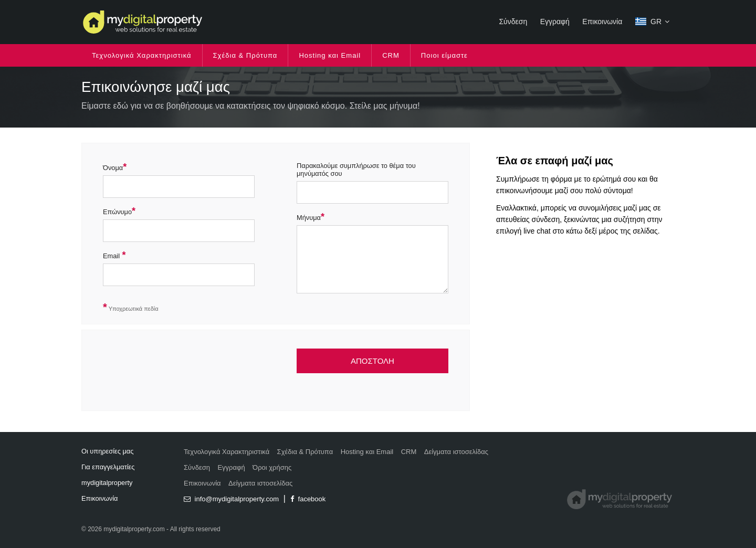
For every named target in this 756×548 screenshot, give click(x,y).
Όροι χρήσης (272, 467)
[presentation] (183, 374)
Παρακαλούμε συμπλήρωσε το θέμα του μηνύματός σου (356, 170)
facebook (308, 499)
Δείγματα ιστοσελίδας (456, 452)
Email (111, 256)
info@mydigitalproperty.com (231, 499)
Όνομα (113, 168)
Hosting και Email (330, 55)
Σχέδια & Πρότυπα (245, 55)
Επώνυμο (117, 212)
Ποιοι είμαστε (444, 55)
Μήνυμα (309, 218)
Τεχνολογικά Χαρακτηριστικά (142, 55)
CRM (391, 55)
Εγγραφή (555, 22)
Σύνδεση (513, 22)
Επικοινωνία (602, 22)
